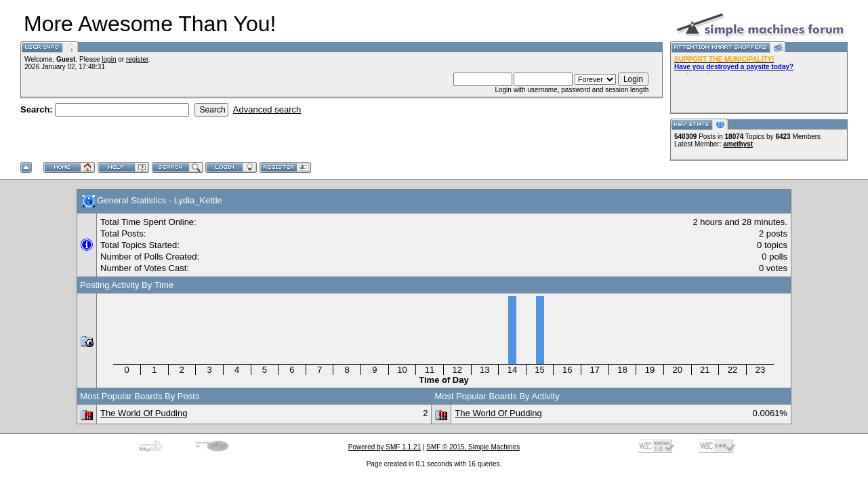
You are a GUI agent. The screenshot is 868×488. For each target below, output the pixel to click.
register (137, 59)
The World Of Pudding (144, 413)
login (109, 59)
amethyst (738, 144)
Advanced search (267, 109)
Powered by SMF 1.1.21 (385, 447)
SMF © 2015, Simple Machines (473, 447)
